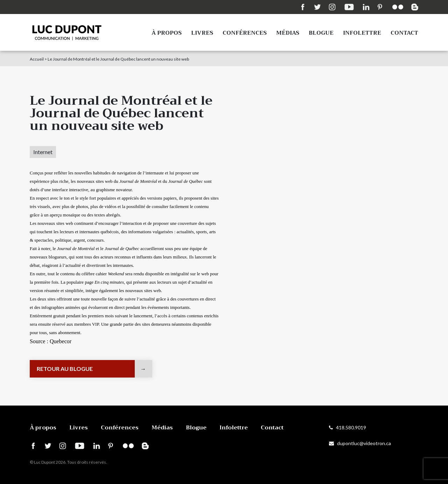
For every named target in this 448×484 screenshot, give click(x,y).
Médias (288, 33)
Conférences (245, 33)
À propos (167, 33)
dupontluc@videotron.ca (360, 443)
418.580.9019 (348, 427)
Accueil (37, 59)
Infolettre (362, 33)
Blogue (321, 33)
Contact (404, 33)
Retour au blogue (65, 369)
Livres (202, 33)
